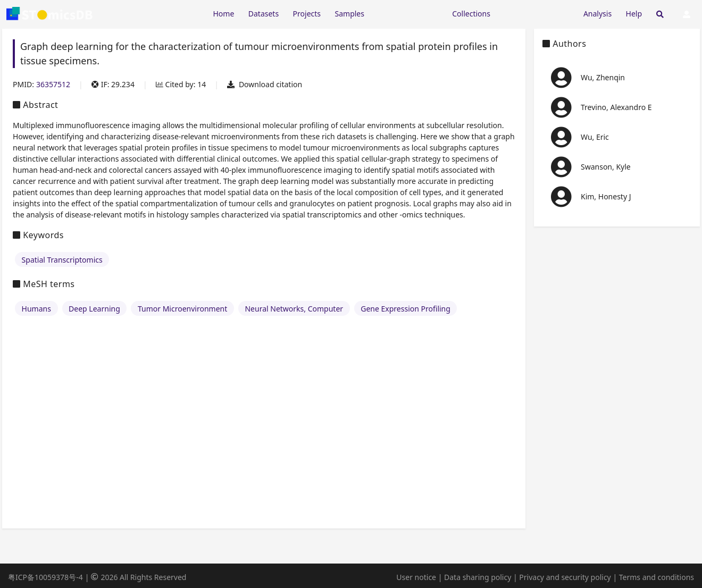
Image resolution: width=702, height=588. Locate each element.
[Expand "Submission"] (537, 13)
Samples (350, 14)
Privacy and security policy (565, 577)
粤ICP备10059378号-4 (45, 577)
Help (634, 14)
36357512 (53, 84)
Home (223, 14)
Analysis (597, 14)
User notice (416, 577)
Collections (471, 14)
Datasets (264, 14)
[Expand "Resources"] (408, 13)
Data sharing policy (478, 577)
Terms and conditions (657, 577)
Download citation (265, 84)
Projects (307, 14)
